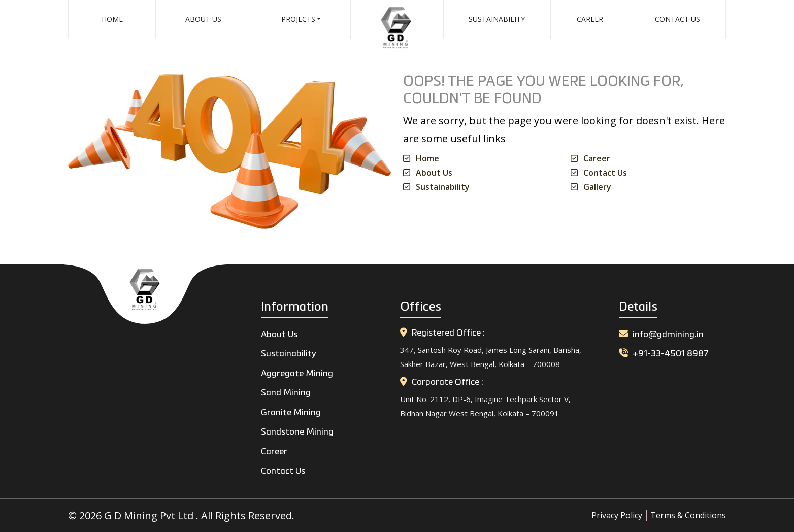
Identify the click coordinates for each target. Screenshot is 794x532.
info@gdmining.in (661, 335)
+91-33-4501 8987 (664, 354)
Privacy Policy (617, 515)
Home (112, 19)
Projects (298, 19)
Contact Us (677, 19)
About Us (203, 19)
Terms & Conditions (688, 515)
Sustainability (497, 19)
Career (590, 19)
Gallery (597, 187)
